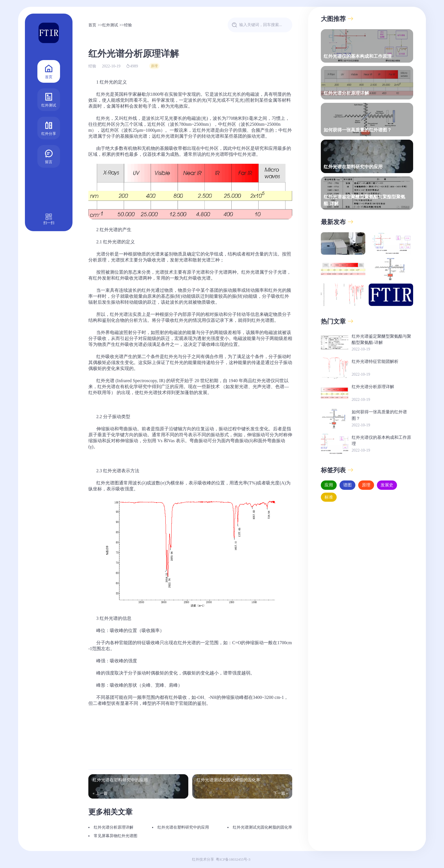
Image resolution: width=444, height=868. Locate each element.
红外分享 (49, 128)
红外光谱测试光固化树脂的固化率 (262, 827)
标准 (329, 497)
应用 (329, 485)
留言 (49, 156)
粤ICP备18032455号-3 (233, 859)
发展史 (387, 485)
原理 (154, 66)
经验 (128, 25)
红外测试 (49, 99)
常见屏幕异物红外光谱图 (116, 836)
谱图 (347, 485)
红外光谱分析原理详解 (114, 827)
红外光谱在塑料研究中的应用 (183, 827)
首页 (49, 71)
